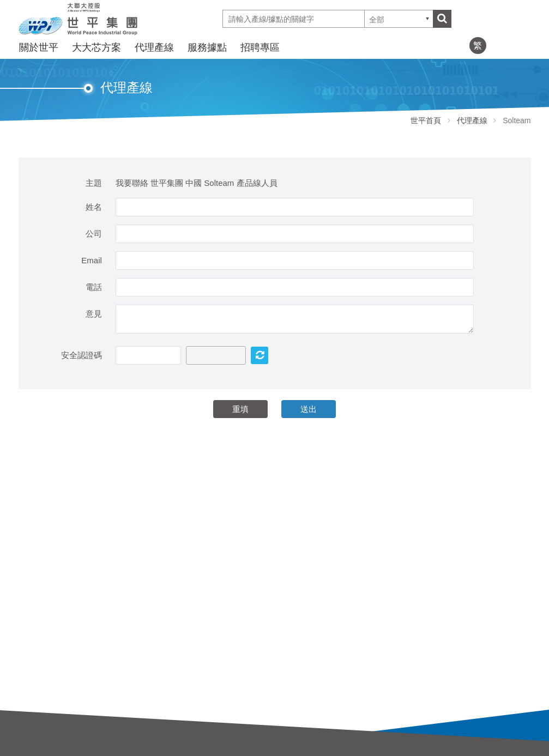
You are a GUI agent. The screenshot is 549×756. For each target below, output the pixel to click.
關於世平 (39, 47)
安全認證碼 (82, 355)
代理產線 (154, 47)
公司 (94, 234)
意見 (94, 314)
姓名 (94, 207)
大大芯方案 (96, 47)
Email (92, 260)
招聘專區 (260, 47)
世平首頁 (426, 120)
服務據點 (207, 47)
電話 (94, 287)
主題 (94, 183)
